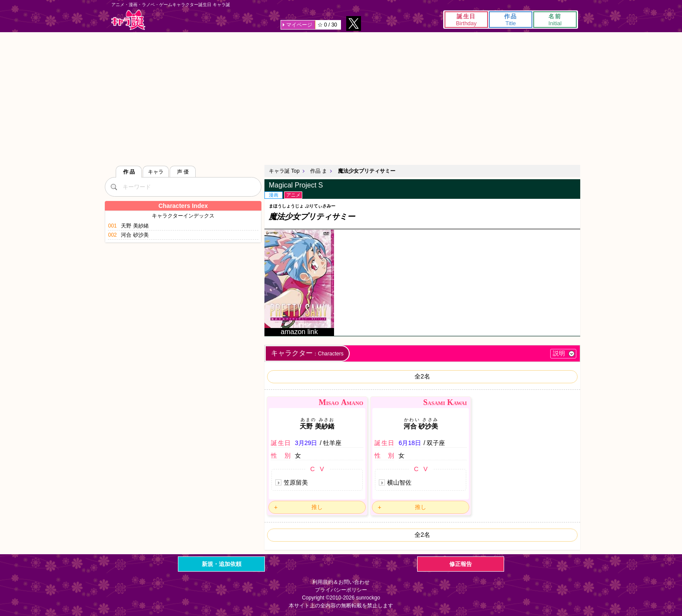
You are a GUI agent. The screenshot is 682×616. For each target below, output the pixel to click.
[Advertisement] (341, 97)
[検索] (114, 187)
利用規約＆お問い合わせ (341, 582)
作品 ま (319, 171)
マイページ (299, 25)
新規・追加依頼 (222, 564)
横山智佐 (399, 482)
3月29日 (306, 443)
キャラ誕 (128, 20)
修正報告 (461, 564)
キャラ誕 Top (284, 171)
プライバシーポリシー (341, 590)
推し (317, 507)
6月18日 (410, 443)
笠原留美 (296, 482)
